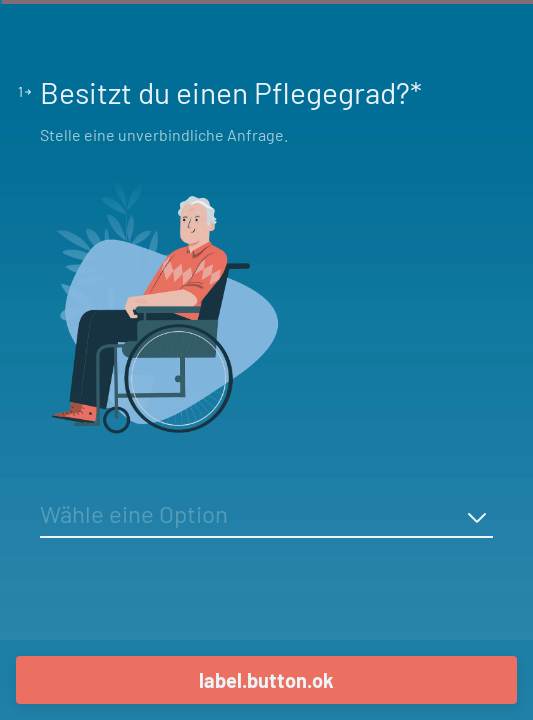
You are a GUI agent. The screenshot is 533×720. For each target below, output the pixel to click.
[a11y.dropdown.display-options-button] (477, 517)
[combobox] (266, 517)
